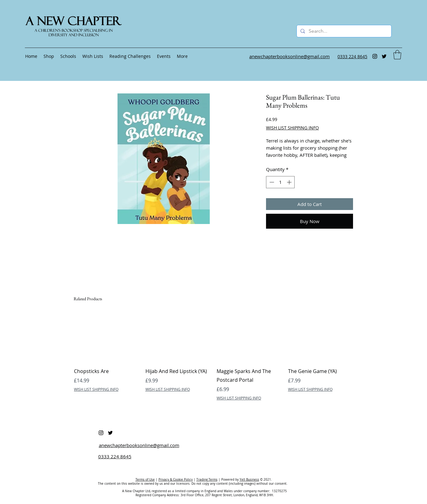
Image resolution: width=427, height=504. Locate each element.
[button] (397, 55)
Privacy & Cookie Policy (176, 480)
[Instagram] (375, 56)
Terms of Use (145, 480)
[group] (214, 357)
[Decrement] (271, 182)
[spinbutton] (280, 182)
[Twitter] (384, 56)
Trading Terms (207, 480)
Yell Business (249, 480)
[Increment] (290, 182)
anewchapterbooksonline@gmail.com (139, 445)
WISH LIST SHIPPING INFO (292, 128)
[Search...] (343, 31)
